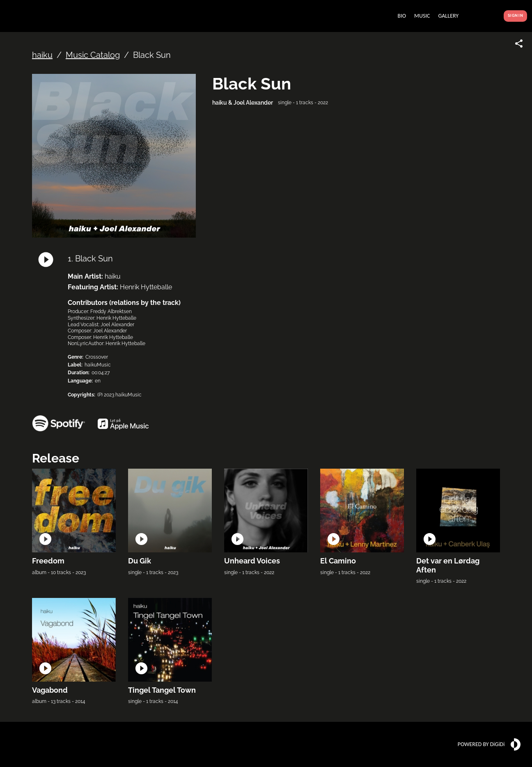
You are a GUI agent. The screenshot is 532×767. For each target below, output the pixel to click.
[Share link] (519, 44)
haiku (42, 55)
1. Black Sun (90, 259)
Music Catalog (93, 55)
